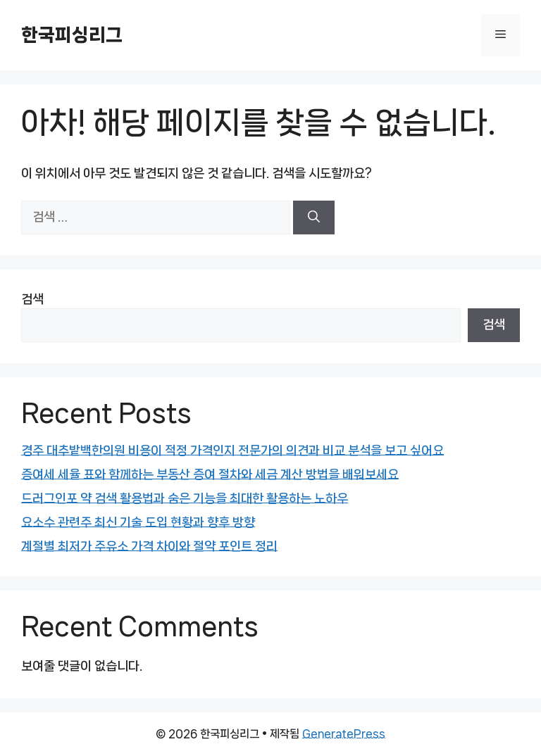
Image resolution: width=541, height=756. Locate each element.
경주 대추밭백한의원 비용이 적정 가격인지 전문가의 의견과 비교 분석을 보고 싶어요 (232, 451)
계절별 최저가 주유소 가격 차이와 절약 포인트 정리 (149, 546)
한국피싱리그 (72, 35)
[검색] (314, 218)
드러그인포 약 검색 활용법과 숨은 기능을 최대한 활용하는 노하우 (185, 498)
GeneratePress (344, 734)
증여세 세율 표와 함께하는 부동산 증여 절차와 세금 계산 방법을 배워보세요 (210, 474)
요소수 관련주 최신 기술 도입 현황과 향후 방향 (138, 522)
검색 (32, 299)
